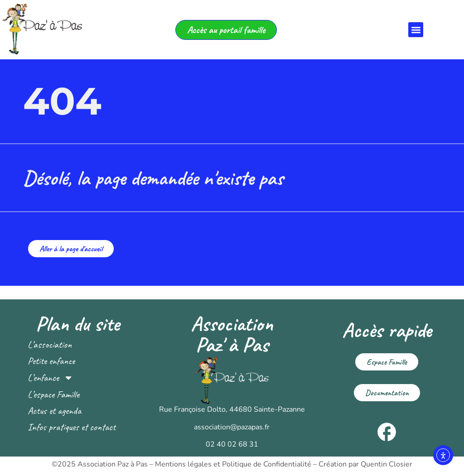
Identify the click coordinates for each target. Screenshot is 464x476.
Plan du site (77, 324)
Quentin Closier (387, 464)
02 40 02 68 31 (232, 444)
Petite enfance (51, 361)
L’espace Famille (53, 394)
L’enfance (51, 378)
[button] (416, 30)
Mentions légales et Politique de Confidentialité (233, 464)
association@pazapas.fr (232, 427)
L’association (50, 345)
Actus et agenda (54, 411)
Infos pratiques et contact (72, 427)
